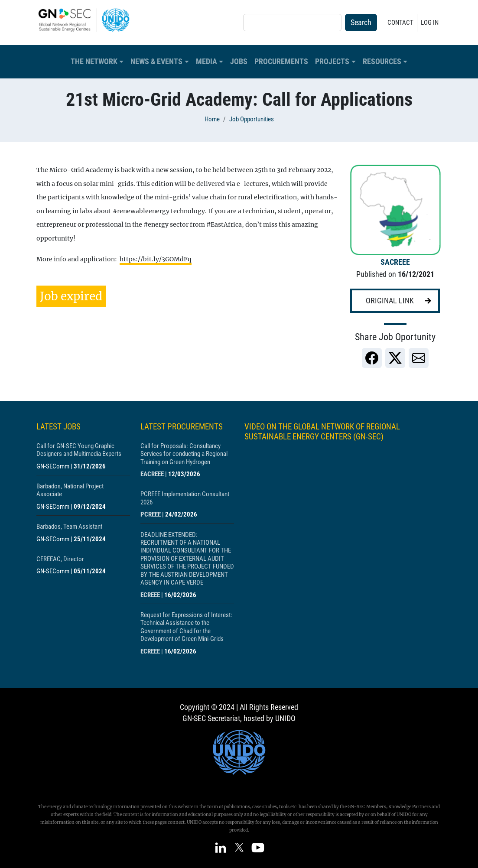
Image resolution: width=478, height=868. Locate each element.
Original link (390, 301)
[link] (372, 358)
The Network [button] (94, 62)
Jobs (239, 62)
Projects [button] (332, 62)
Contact (400, 23)
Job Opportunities (252, 119)
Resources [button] (382, 62)
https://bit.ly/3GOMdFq (156, 259)
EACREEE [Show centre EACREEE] (152, 474)
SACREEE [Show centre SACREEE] (395, 262)
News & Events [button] (156, 62)
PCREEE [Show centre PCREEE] (151, 514)
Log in (430, 23)
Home (212, 119)
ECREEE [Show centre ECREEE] (150, 595)
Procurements (281, 62)
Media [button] (206, 62)
